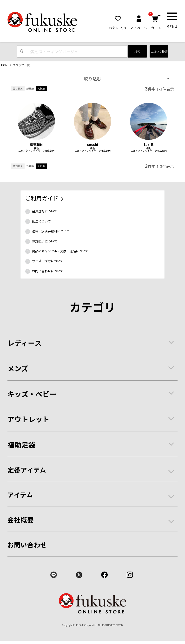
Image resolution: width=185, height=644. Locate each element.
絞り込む (92, 78)
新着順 (30, 88)
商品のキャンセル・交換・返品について (60, 251)
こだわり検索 (159, 51)
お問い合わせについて (48, 271)
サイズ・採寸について (48, 261)
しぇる (149, 144)
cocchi (92, 144)
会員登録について (45, 211)
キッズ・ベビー (32, 394)
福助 (36, 148)
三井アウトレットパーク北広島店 (36, 151)
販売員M (36, 144)
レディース (25, 343)
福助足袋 (21, 445)
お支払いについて (45, 241)
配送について (41, 221)
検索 (137, 51)
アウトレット (28, 419)
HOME (5, 65)
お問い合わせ (27, 545)
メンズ (18, 368)
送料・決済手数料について (51, 231)
